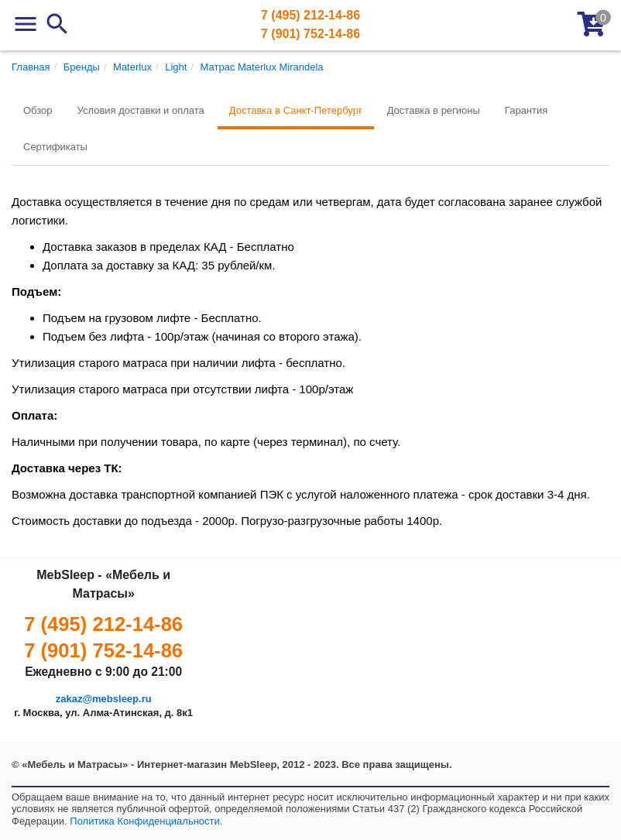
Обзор (38, 110)
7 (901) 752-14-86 (310, 34)
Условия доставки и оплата (141, 110)
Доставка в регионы (434, 110)
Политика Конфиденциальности (145, 821)
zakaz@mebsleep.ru (104, 699)
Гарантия (526, 110)
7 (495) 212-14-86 (310, 15)
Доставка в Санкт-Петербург (296, 110)
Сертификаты (55, 147)
